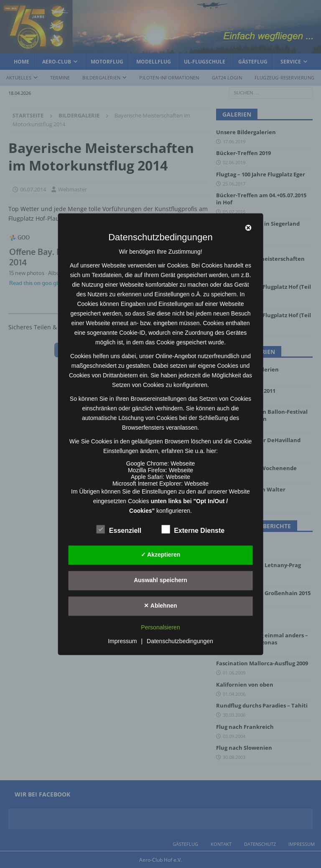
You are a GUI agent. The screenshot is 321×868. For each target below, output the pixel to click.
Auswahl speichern (160, 580)
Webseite (183, 463)
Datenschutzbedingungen (180, 641)
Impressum (122, 641)
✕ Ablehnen (160, 606)
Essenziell (119, 529)
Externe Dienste (193, 529)
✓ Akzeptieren (161, 555)
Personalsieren (160, 627)
